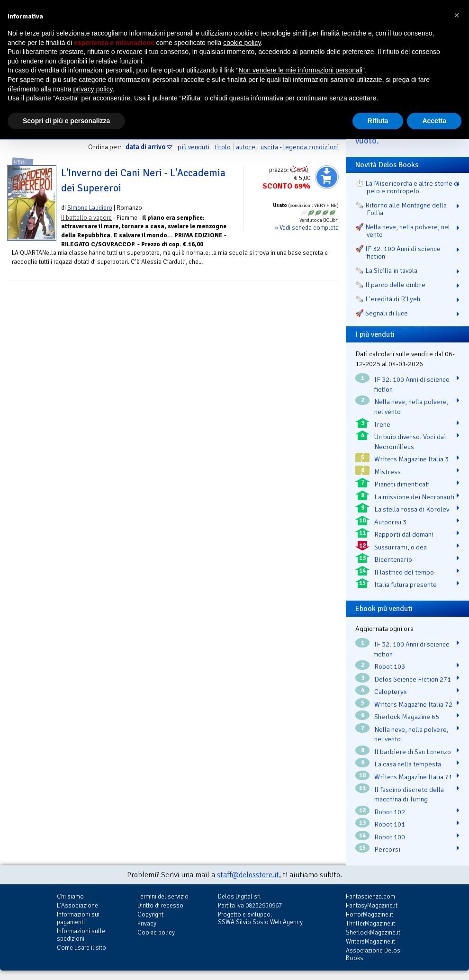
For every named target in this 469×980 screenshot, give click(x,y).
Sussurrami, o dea (401, 547)
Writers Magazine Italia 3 (411, 459)
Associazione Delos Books (373, 954)
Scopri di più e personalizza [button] (66, 121)
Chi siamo (70, 896)
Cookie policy (156, 932)
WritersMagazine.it (370, 941)
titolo (223, 147)
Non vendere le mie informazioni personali (300, 70)
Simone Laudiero (90, 208)
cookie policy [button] (242, 43)
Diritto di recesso (160, 905)
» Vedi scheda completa (307, 228)
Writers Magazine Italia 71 (413, 777)
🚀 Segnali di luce (382, 313)
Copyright (150, 914)
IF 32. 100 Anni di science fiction (412, 384)
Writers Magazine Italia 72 (413, 704)
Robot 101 (390, 824)
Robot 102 (390, 812)
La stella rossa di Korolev (412, 509)
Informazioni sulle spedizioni (81, 935)
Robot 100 (390, 837)
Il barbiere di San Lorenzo (413, 752)
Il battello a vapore (86, 218)
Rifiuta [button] (378, 121)
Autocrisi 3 (390, 522)
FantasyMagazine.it (372, 905)
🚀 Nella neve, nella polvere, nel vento (403, 231)
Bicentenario (393, 559)
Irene (382, 424)
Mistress (388, 472)
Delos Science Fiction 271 (413, 679)
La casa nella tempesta (408, 764)
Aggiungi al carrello (327, 177)
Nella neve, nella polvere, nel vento (411, 407)
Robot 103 (390, 666)
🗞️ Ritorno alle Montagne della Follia (401, 209)
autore (246, 147)
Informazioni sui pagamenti (78, 918)
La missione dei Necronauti (414, 497)
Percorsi (387, 849)
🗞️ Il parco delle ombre (390, 285)
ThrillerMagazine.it (370, 923)
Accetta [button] (434, 121)
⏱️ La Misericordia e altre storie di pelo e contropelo (407, 187)
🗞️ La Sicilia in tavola (386, 270)
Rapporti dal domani (404, 534)
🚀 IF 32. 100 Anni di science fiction (398, 252)
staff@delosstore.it (248, 875)
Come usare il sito (81, 948)
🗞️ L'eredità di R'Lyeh (388, 299)
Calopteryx (391, 692)
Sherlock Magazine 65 (407, 717)
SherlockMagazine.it (373, 932)
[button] (457, 15)
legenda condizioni (311, 147)
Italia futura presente (406, 584)
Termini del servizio (163, 896)
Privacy (147, 923)
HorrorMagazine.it (370, 914)
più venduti (194, 147)
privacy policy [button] (93, 89)
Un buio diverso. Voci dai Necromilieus (410, 442)
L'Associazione (77, 905)
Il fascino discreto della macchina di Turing (409, 795)
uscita (269, 147)
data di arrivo (145, 147)
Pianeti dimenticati (402, 484)
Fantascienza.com (370, 896)
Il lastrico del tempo (404, 572)
